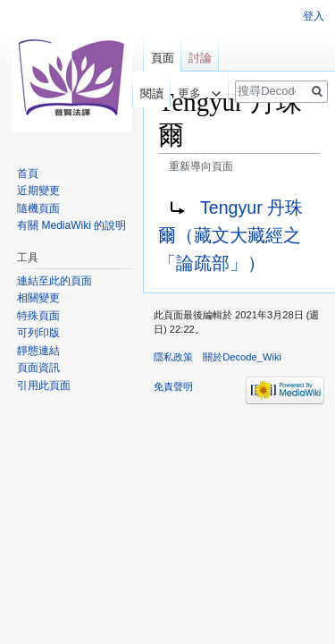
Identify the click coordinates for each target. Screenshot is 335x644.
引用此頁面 (44, 386)
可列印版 (38, 333)
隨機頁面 (38, 208)
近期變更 (38, 191)
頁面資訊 (38, 368)
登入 (314, 16)
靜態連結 (38, 351)
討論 (200, 58)
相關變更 (38, 298)
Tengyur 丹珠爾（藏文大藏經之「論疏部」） (230, 236)
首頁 (28, 174)
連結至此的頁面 (54, 281)
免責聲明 (173, 386)
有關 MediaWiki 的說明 (71, 225)
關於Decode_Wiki (242, 357)
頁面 (163, 58)
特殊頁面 (38, 316)
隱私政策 (173, 357)
